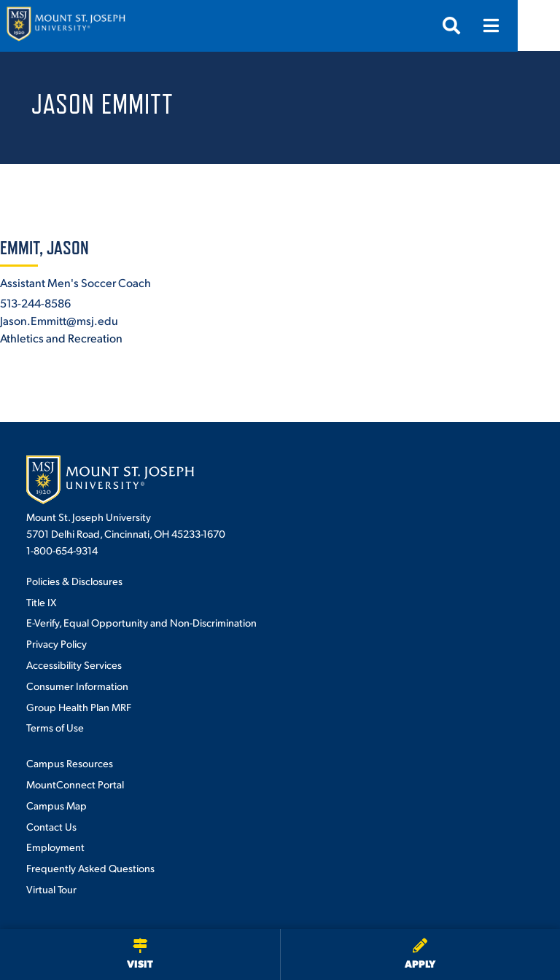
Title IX (41, 602)
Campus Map (57, 805)
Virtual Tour (51, 889)
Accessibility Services (74, 665)
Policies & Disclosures (74, 581)
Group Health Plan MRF (79, 707)
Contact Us (51, 826)
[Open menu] (533, 26)
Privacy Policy (57, 643)
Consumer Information (77, 686)
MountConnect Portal (75, 784)
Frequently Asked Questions (90, 868)
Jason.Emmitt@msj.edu (59, 320)
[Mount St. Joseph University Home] (66, 26)
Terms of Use (55, 727)
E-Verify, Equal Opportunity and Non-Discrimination (141, 622)
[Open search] (494, 26)
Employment (55, 847)
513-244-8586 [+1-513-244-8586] (35, 303)
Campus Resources (70, 763)
